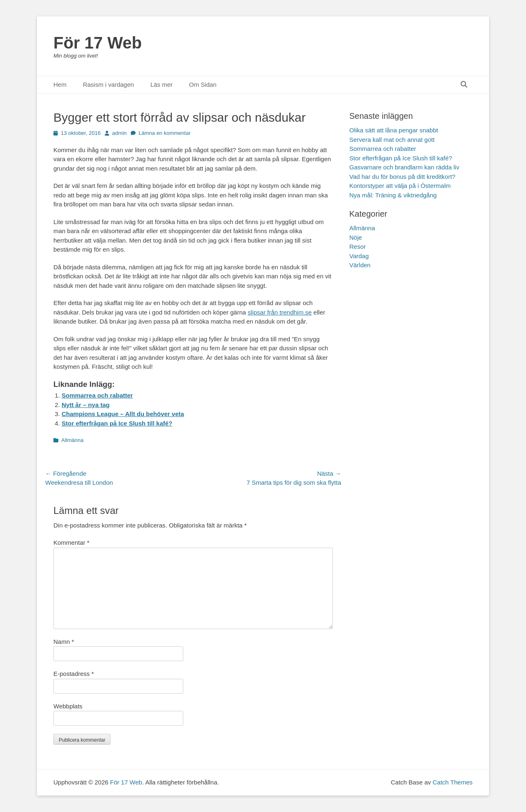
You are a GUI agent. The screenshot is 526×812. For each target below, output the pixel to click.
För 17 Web (98, 43)
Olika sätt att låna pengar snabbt (394, 130)
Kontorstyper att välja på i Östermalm (400, 186)
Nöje (356, 237)
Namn (64, 642)
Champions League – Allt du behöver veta (123, 414)
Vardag (359, 256)
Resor (358, 246)
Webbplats (68, 706)
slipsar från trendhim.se (280, 312)
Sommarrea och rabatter (97, 395)
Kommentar (72, 542)
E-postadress (74, 674)
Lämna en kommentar (164, 133)
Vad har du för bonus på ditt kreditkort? (402, 177)
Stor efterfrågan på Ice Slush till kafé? (117, 423)
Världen (360, 265)
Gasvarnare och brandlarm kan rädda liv (404, 167)
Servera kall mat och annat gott (392, 140)
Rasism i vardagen (108, 84)
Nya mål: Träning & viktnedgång (393, 195)
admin (119, 133)
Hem (60, 84)
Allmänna (72, 440)
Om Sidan (203, 84)
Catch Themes (453, 782)
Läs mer (161, 84)
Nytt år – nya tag (86, 405)
